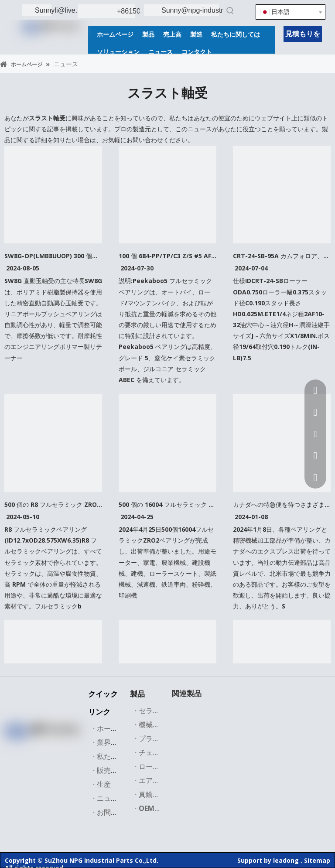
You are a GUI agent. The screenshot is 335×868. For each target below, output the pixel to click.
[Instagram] (41, 763)
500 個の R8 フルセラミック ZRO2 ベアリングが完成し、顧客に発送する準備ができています (53, 504)
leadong (286, 860)
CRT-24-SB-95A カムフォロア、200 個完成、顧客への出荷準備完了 (282, 256)
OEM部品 (154, 808)
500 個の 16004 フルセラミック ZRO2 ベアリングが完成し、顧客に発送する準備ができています (167, 504)
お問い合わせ (118, 812)
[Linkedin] (32, 749)
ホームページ (118, 728)
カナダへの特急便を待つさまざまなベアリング (282, 504)
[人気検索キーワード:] (230, 10)
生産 (104, 784)
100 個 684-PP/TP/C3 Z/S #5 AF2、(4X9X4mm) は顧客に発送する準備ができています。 (167, 256)
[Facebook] (14, 749)
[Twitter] (50, 749)
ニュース (111, 798)
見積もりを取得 (303, 35)
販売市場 (111, 770)
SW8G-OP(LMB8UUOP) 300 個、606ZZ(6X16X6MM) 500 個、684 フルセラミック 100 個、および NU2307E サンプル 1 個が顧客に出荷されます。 (53, 256)
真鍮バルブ (156, 794)
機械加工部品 (160, 724)
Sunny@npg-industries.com (204, 10)
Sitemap (317, 860)
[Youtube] (68, 749)
